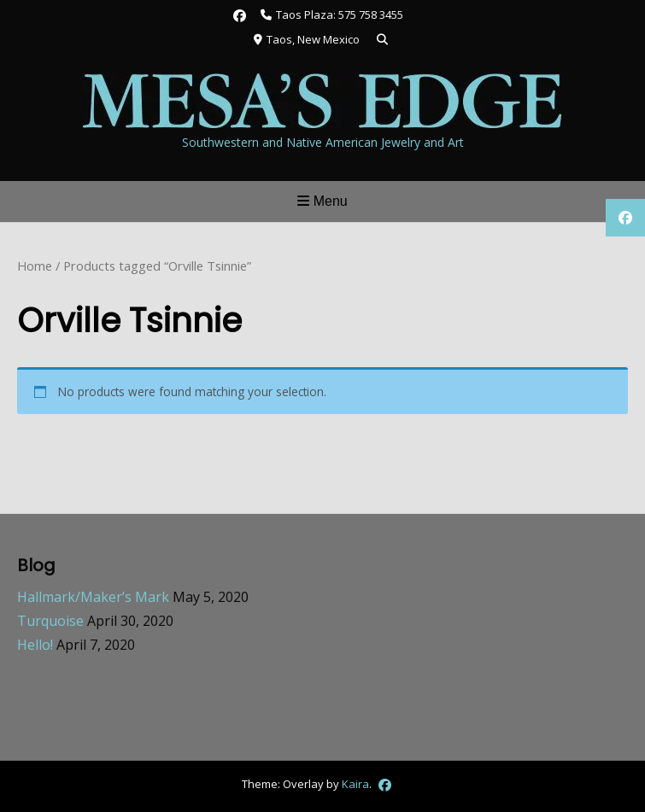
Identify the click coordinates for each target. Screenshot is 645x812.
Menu (322, 201)
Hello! (35, 645)
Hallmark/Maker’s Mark (93, 597)
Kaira (355, 784)
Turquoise (50, 621)
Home (35, 266)
